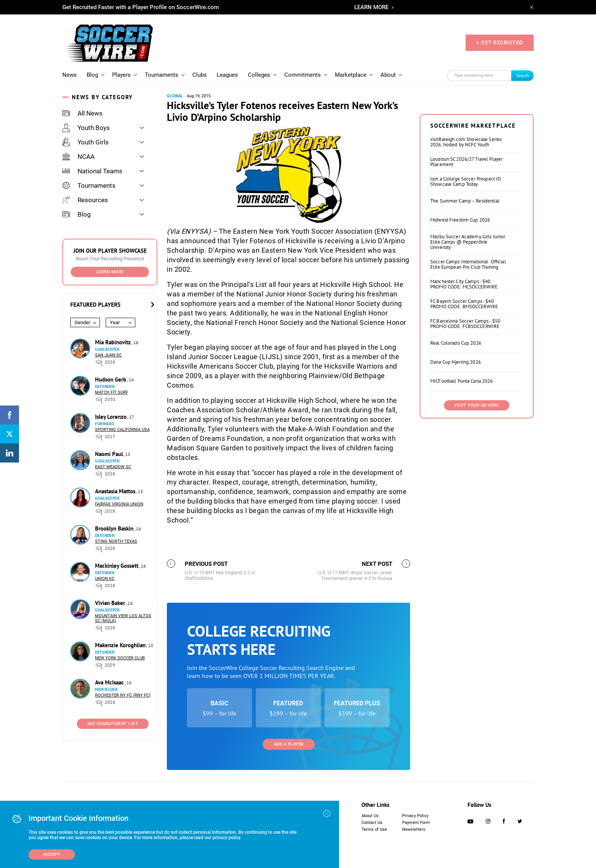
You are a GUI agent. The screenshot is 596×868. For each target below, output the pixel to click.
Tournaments (162, 75)
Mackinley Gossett (117, 566)
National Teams (92, 171)
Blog (92, 75)
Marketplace (351, 75)
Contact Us (372, 823)
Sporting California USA (122, 430)
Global (175, 96)
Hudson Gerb (111, 379)
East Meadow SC (113, 467)
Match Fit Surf (112, 392)
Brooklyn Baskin (115, 528)
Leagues (227, 75)
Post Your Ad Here (477, 405)
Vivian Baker (111, 603)
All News (82, 113)
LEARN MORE (371, 7)
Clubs (200, 75)
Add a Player (289, 744)
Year (115, 322)
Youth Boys (86, 128)
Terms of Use (374, 829)
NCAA (78, 157)
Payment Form (416, 823)
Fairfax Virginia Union (119, 504)
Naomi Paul (110, 454)
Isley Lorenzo (112, 417)
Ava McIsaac (110, 682)
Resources (85, 200)
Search (523, 75)
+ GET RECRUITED (500, 43)
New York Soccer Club (120, 658)
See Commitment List (113, 724)
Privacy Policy (415, 816)
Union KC (105, 579)
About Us (370, 816)
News (70, 75)
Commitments (303, 75)
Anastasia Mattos (116, 491)
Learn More (110, 272)
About (388, 75)
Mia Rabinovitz (114, 342)
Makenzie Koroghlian (121, 645)
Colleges (259, 75)
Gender (82, 322)
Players (121, 75)
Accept (52, 855)
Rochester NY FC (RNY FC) (123, 695)
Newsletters (414, 829)
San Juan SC (108, 355)
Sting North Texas (116, 541)
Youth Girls (86, 142)
